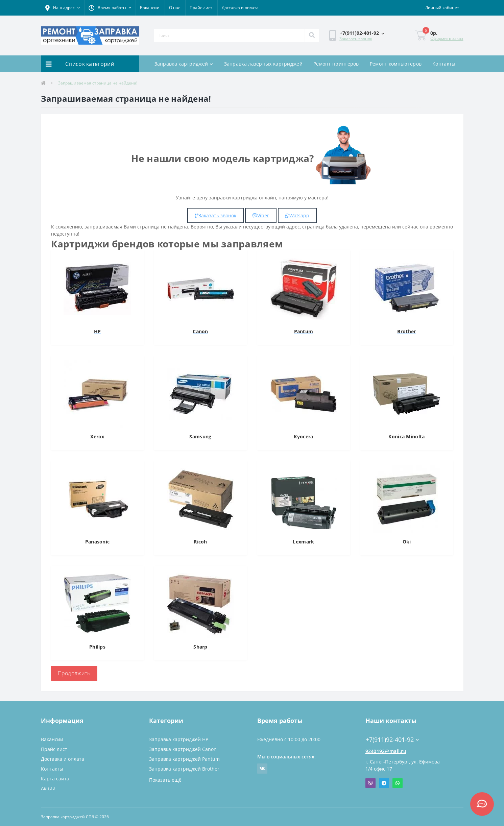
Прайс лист (201, 8)
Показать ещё (165, 780)
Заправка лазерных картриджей (263, 64)
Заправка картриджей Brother (184, 769)
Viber (261, 215)
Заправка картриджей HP (179, 739)
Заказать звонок (356, 39)
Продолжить (74, 673)
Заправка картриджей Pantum (184, 759)
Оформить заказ (447, 38)
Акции (48, 788)
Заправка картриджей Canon (183, 749)
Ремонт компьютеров (396, 64)
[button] (63, 8)
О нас (175, 8)
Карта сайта (55, 779)
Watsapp (297, 215)
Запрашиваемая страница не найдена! (98, 83)
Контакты (444, 64)
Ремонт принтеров (336, 64)
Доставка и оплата (240, 8)
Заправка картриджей (184, 64)
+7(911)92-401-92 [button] (392, 740)
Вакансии (150, 8)
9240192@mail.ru (386, 751)
